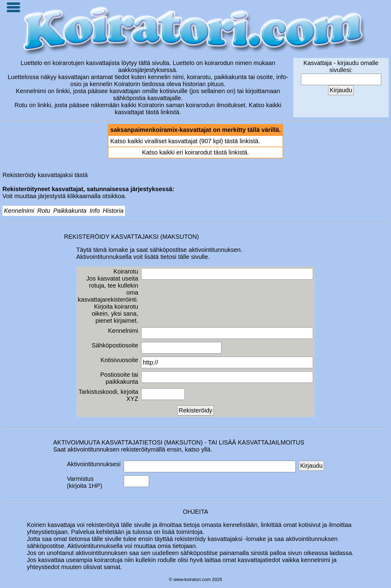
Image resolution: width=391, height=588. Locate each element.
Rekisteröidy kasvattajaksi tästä (45, 175)
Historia (113, 211)
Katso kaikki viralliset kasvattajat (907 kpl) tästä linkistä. (185, 141)
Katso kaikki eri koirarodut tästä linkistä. (195, 152)
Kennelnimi (19, 211)
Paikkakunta (70, 211)
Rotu (44, 211)
